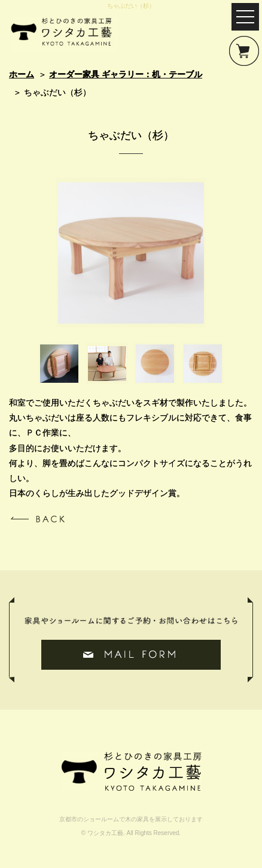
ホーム (22, 74)
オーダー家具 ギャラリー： (126, 74)
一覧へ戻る (37, 519)
